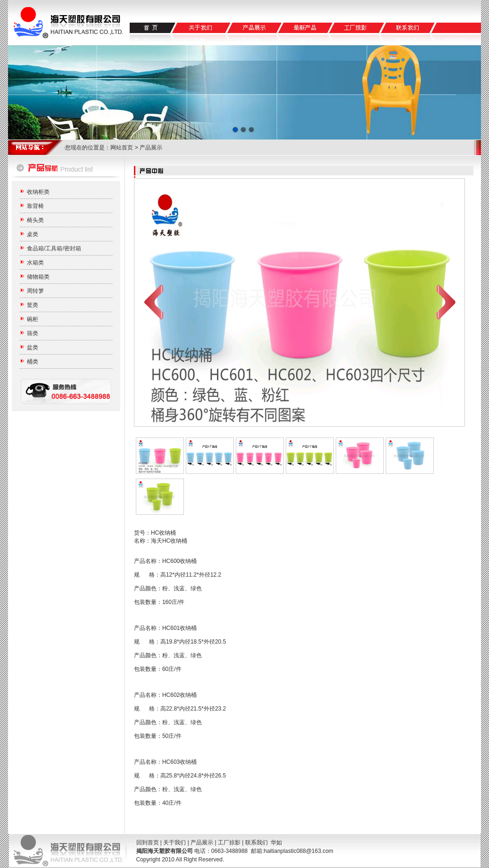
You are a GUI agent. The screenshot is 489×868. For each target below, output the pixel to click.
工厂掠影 (229, 843)
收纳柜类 (38, 192)
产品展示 (202, 843)
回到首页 (148, 843)
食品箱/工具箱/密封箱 (54, 248)
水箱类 (35, 263)
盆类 (33, 347)
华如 (276, 843)
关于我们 (174, 843)
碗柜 (33, 319)
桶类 (33, 362)
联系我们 (257, 843)
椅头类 (35, 220)
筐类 (33, 305)
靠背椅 (35, 206)
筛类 (33, 333)
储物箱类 (38, 277)
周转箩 (35, 291)
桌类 (33, 234)
